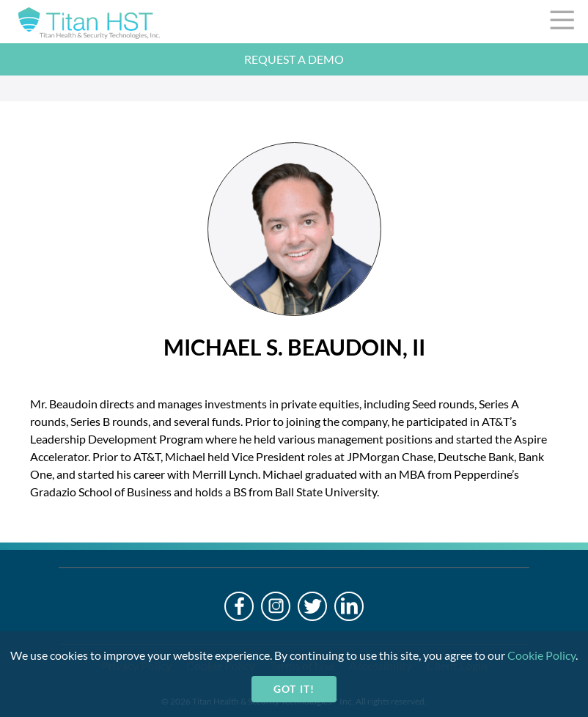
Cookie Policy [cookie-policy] (541, 655)
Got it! (294, 689)
